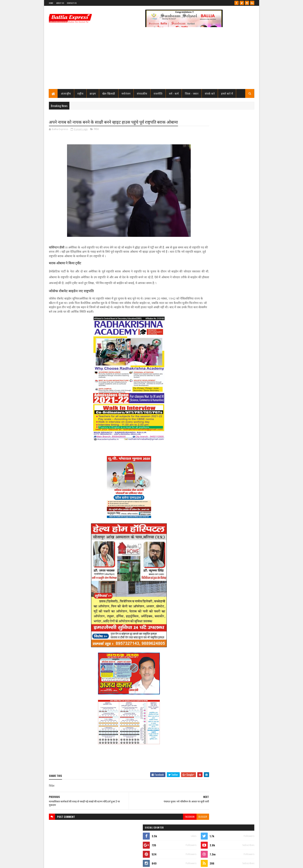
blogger (179, 823)
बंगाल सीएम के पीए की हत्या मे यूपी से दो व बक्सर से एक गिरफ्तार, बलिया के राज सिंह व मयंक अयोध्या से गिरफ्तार (232, 454)
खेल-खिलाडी (109, 93)
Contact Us (72, 3)
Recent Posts (208, 260)
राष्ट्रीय (80, 93)
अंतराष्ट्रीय (66, 93)
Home (51, 3)
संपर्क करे (210, 93)
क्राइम (93, 93)
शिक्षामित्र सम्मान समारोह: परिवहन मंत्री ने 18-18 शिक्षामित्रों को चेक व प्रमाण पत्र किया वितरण (231, 245)
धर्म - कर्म (174, 93)
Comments (239, 260)
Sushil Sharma (90, 863)
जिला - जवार (192, 93)
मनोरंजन (126, 93)
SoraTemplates (63, 863)
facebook (166, 823)
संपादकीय (142, 93)
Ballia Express (205, 175)
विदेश (96, 130)
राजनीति (158, 93)
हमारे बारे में (227, 93)
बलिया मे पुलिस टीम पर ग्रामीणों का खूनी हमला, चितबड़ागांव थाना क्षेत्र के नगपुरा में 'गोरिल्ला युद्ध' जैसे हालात (231, 429)
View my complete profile (205, 180)
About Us (60, 3)
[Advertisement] (152, 60)
